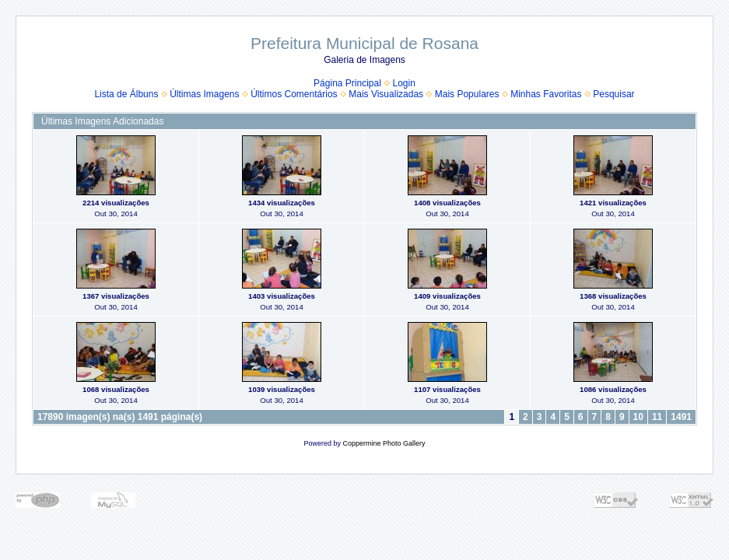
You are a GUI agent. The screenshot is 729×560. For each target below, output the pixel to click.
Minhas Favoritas (546, 94)
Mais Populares (467, 94)
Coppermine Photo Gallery (384, 443)
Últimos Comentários (294, 94)
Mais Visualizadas (386, 94)
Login (404, 83)
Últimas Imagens (204, 94)
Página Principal (347, 83)
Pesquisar (613, 94)
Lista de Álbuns (126, 94)
